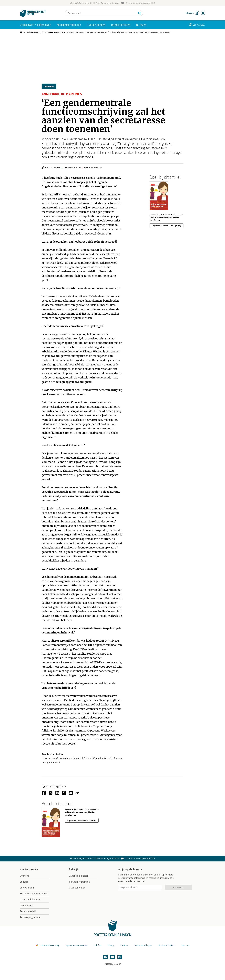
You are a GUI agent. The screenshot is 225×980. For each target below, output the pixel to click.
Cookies (124, 945)
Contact (24, 882)
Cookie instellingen (143, 945)
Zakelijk (74, 869)
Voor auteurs (27, 905)
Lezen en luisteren (30, 900)
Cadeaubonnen (77, 888)
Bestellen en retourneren (33, 894)
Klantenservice (29, 869)
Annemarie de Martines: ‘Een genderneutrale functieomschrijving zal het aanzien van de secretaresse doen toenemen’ (120, 32)
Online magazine (34, 32)
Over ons (25, 876)
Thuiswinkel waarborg (48, 945)
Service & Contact (166, 945)
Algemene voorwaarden (76, 945)
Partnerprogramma (30, 917)
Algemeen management (55, 32)
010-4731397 (199, 25)
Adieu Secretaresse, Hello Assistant (85, 139)
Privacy (111, 945)
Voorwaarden (27, 888)
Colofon (97, 945)
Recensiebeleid (28, 911)
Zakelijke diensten (79, 876)
